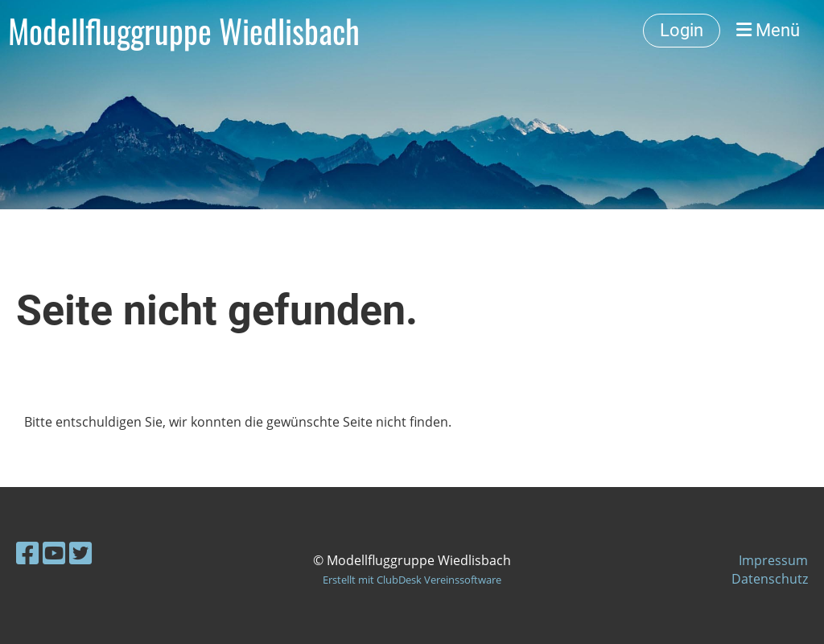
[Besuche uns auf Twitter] (80, 553)
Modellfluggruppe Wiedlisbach (184, 31)
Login (682, 30)
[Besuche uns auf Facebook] (27, 553)
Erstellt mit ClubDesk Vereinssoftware (412, 580)
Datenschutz (770, 579)
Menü (768, 30)
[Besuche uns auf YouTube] (54, 553)
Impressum (773, 560)
